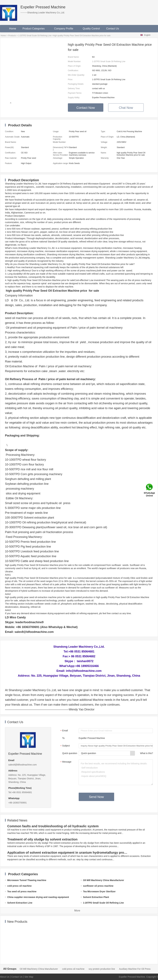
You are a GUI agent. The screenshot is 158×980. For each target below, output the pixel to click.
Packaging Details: (76, 84)
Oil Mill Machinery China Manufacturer (39, 969)
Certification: (73, 70)
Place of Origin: (74, 66)
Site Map (29, 977)
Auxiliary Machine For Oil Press (135, 969)
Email (64, 731)
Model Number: (74, 61)
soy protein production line (102, 969)
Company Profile (65, 29)
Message (66, 762)
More (77, 911)
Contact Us (113, 29)
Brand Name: (74, 57)
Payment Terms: (75, 93)
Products (12, 36)
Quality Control (91, 29)
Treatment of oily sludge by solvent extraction (42, 839)
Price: (70, 80)
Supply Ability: (74, 98)
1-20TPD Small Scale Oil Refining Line (35, 36)
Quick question (70, 753)
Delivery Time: (74, 89)
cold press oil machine (73, 969)
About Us (5, 977)
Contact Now (86, 108)
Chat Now (126, 108)
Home (13, 29)
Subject (65, 746)
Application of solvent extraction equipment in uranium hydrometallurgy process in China (68, 853)
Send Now (96, 797)
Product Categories (35, 29)
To (63, 738)
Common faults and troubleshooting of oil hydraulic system (53, 826)
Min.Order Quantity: (76, 75)
